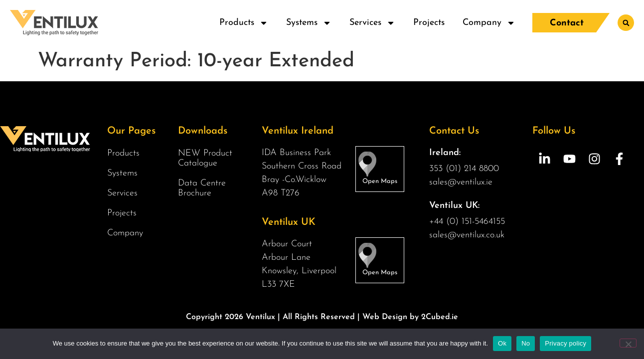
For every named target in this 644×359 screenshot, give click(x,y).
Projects (429, 23)
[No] (628, 343)
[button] (626, 23)
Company (489, 23)
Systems (309, 23)
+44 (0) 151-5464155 (467, 222)
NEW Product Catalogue (205, 158)
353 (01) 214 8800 (464, 169)
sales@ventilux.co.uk (467, 235)
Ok (502, 343)
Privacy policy (565, 343)
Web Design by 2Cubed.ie (410, 317)
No (526, 343)
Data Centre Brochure (202, 188)
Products (244, 23)
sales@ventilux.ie (461, 182)
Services (372, 23)
